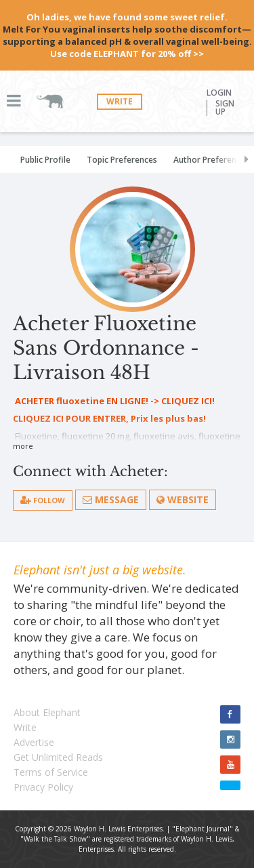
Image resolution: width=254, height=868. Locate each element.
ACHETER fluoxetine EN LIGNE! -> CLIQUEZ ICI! (114, 401)
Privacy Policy (43, 787)
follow (43, 500)
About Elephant (47, 712)
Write (120, 101)
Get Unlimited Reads (58, 757)
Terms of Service (51, 772)
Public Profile (45, 160)
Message (111, 499)
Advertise (34, 742)
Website (183, 499)
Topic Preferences (122, 160)
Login (219, 93)
